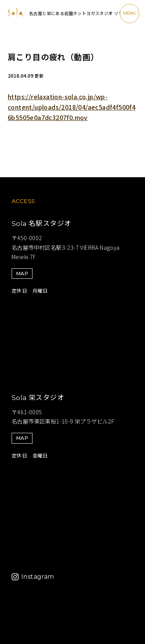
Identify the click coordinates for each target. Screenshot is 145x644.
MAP (22, 274)
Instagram (38, 577)
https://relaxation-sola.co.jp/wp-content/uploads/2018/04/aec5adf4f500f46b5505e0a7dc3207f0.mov (72, 107)
